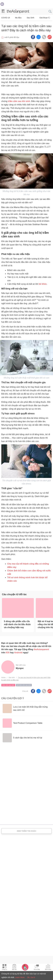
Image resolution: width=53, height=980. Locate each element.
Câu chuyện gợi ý (13, 698)
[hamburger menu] (3, 12)
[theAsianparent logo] (18, 12)
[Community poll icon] (48, 967)
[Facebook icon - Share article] (33, 37)
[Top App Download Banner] (26, 4)
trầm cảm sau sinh (8, 685)
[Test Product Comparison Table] (22, 723)
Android (18, 653)
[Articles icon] (14, 967)
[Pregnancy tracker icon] (25, 967)
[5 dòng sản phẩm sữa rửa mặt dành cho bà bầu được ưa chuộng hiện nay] (18, 608)
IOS (8, 653)
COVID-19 (6, 18)
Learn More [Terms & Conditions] (20, 977)
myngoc (20, 668)
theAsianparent (41, 649)
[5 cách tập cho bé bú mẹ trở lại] (22, 738)
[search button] (50, 12)
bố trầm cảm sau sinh (24, 685)
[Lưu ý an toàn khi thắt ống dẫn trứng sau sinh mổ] (26, 708)
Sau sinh (30, 18)
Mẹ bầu (18, 18)
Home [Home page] (3, 678)
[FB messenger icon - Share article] (39, 37)
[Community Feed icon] (37, 967)
